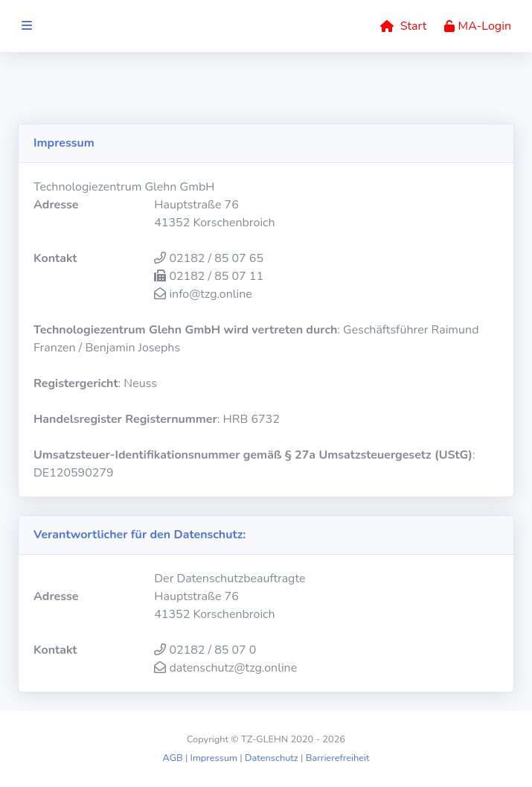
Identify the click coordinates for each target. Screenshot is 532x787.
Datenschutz (272, 758)
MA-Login (478, 26)
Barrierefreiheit (338, 758)
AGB (172, 758)
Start (403, 26)
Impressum (214, 758)
